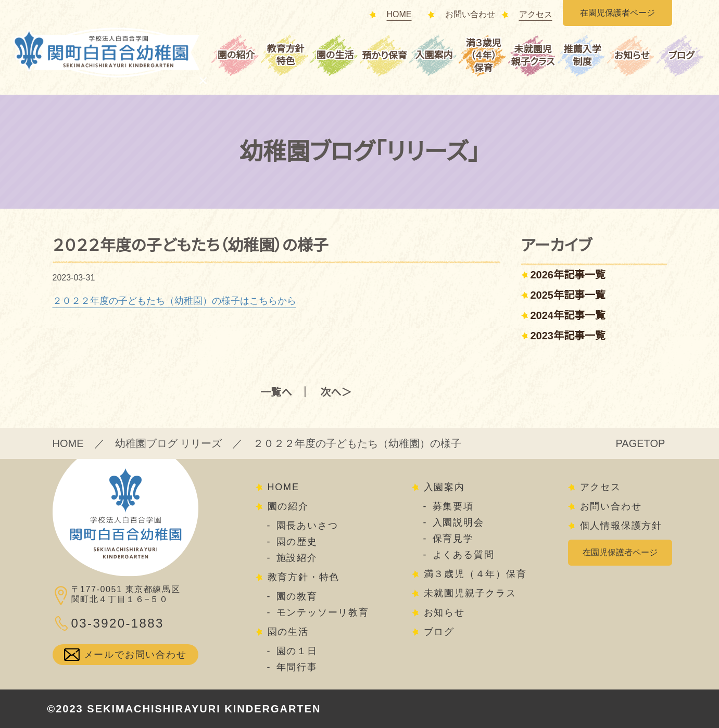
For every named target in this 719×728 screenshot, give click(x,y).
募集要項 (453, 506)
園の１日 (297, 651)
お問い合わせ (470, 15)
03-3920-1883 (118, 623)
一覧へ (276, 392)
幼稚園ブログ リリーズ (169, 443)
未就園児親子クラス (533, 56)
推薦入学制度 (583, 56)
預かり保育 (384, 56)
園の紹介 (236, 55)
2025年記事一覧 (568, 295)
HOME (399, 15)
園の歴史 (297, 542)
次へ (331, 392)
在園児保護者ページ (617, 13)
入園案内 (434, 55)
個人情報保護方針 (621, 526)
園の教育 (297, 596)
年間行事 (297, 667)
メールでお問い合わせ (135, 655)
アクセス (536, 15)
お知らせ (632, 56)
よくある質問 (464, 555)
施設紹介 (297, 558)
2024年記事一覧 (568, 315)
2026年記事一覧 (568, 275)
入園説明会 (458, 522)
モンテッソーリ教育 (323, 612)
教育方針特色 (286, 55)
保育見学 (453, 539)
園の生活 (335, 55)
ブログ (682, 56)
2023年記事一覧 (568, 336)
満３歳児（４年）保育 (484, 56)
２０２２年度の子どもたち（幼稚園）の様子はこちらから (174, 301)
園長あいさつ (307, 526)
